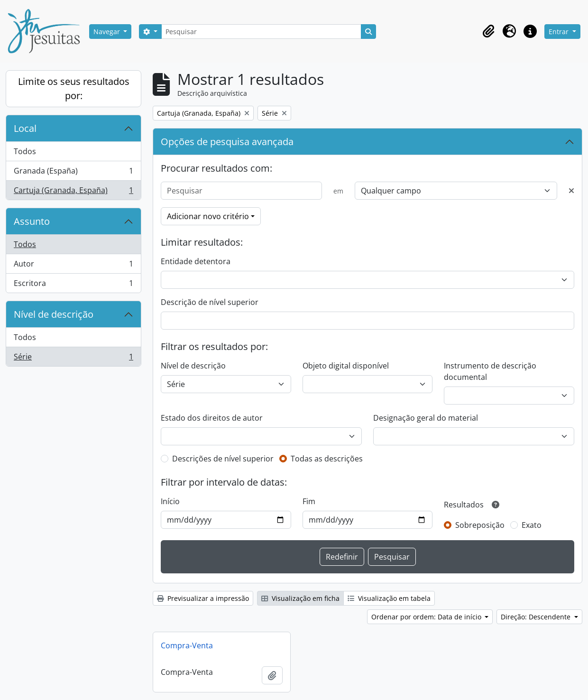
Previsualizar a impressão (203, 598)
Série (73, 359)
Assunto (32, 221)
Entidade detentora (196, 261)
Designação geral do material (426, 418)
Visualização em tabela (389, 598)
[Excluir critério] (571, 191)
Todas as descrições (327, 459)
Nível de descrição (54, 314)
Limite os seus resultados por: (74, 88)
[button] (488, 31)
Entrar (560, 32)
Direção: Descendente (537, 617)
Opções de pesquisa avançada (227, 142)
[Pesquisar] (261, 32)
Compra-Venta (187, 645)
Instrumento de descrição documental (490, 371)
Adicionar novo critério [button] (208, 216)
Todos (25, 151)
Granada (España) (73, 173)
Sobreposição (480, 525)
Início (170, 501)
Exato (532, 525)
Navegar (108, 32)
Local (25, 128)
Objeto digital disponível (346, 366)
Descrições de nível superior (223, 459)
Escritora (73, 285)
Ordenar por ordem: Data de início (427, 617)
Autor (73, 266)
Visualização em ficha (300, 598)
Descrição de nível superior (210, 302)
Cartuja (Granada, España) (73, 192)
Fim (309, 501)
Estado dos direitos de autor (212, 418)
